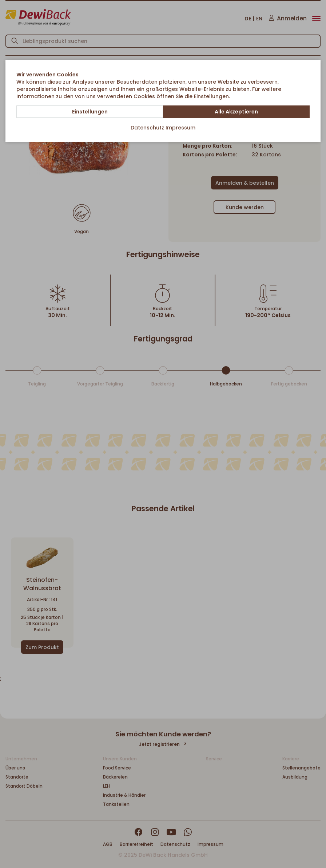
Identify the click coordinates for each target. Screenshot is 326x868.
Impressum (180, 128)
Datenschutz (147, 128)
